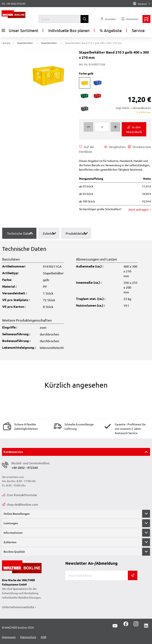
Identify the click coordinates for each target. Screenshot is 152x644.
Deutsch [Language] (142, 4)
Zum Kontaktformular (20, 495)
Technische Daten (19, 233)
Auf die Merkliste (86, 149)
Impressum (9, 637)
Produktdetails (76, 233)
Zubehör (49, 233)
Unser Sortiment (20, 30)
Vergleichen (115, 147)
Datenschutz (28, 637)
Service (138, 30)
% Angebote (111, 30)
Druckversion (139, 147)
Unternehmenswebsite (18, 607)
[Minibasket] (146, 19)
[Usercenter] (108, 19)
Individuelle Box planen (69, 30)
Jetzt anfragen (139, 209)
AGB (43, 637)
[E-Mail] (97, 575)
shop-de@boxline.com (20, 504)
